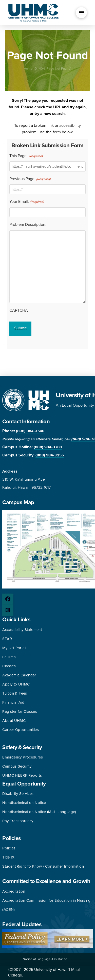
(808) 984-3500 (30, 431)
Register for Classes (20, 712)
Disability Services (18, 794)
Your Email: (27, 202)
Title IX (8, 857)
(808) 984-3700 (48, 447)
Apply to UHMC (16, 684)
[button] (81, 13)
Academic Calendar (19, 675)
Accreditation (14, 891)
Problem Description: (28, 225)
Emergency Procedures (23, 757)
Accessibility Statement (22, 630)
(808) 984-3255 (50, 455)
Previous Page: (30, 179)
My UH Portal (14, 648)
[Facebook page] (8, 599)
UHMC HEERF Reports (22, 775)
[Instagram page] (8, 610)
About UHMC (14, 721)
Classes (9, 666)
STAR (7, 639)
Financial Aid (13, 702)
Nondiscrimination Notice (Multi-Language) (39, 812)
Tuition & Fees (15, 693)
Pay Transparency (18, 821)
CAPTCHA (19, 310)
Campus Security (17, 766)
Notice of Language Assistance (45, 959)
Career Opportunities (21, 730)
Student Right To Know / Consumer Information (43, 866)
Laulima (9, 657)
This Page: (26, 156)
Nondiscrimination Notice (24, 803)
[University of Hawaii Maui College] (33, 12)
